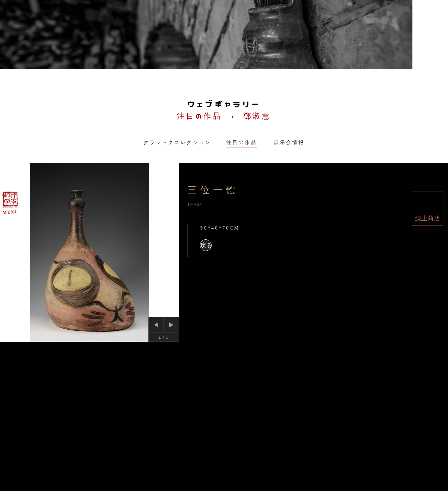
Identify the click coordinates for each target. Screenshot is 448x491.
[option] (90, 252)
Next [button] (172, 325)
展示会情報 (289, 142)
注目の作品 (242, 142)
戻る (206, 245)
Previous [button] (156, 326)
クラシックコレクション (177, 142)
